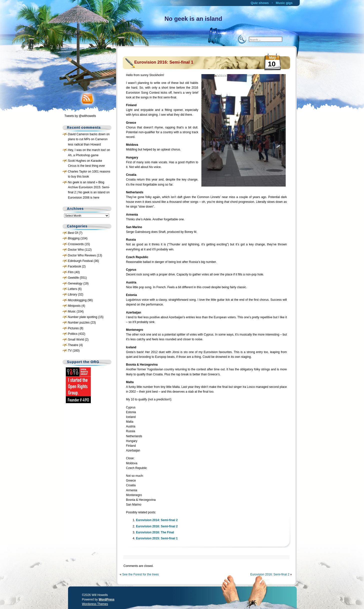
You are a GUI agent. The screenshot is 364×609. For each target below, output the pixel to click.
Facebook (75, 266)
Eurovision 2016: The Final (155, 532)
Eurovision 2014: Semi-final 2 (157, 520)
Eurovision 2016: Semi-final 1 (164, 62)
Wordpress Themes (95, 604)
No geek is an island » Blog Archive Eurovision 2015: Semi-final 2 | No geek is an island (89, 187)
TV (70, 351)
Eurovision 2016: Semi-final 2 (157, 526)
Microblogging (77, 300)
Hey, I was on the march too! (87, 150)
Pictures (73, 328)
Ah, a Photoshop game (83, 155)
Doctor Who (76, 250)
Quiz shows (260, 3)
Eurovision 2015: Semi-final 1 (157, 538)
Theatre (73, 345)
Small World (76, 340)
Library (73, 294)
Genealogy (75, 283)
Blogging (74, 238)
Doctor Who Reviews (82, 255)
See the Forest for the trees (141, 574)
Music (72, 312)
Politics (73, 334)
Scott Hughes (77, 161)
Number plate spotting (83, 317)
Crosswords (76, 244)
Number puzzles (79, 323)
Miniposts (74, 306)
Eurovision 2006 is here (84, 198)
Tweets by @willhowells (80, 116)
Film (71, 272)
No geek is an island (194, 19)
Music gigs (284, 3)
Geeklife (74, 278)
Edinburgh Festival (80, 261)
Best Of (73, 233)
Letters (73, 289)
